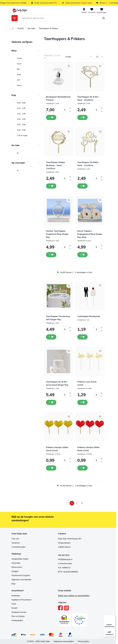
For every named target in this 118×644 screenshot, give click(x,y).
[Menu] (114, 617)
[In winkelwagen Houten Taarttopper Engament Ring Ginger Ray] (51, 255)
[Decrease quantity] (70, 111)
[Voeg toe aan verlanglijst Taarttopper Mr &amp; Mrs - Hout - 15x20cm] (100, 66)
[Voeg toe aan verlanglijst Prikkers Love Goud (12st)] (100, 351)
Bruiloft (21, 28)
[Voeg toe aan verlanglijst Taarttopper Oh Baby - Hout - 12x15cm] (100, 132)
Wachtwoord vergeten (21, 575)
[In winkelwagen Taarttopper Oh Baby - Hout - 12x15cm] (82, 186)
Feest (14, 604)
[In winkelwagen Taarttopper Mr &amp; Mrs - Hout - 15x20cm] (82, 117)
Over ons (15, 539)
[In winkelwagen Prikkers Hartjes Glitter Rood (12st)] (82, 468)
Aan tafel (31, 28)
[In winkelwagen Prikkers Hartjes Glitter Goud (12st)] (51, 468)
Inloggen (15, 571)
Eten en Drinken (18, 616)
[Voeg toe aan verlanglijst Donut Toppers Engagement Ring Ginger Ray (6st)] (100, 200)
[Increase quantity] (70, 108)
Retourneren (17, 567)
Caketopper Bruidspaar (89, 316)
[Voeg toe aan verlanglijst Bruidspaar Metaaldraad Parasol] (69, 66)
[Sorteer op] (79, 57)
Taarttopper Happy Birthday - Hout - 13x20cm (56, 165)
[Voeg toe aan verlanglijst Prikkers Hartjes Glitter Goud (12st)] (69, 417)
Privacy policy (83, 641)
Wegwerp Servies (19, 612)
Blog (13, 584)
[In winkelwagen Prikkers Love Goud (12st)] (82, 402)
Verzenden (16, 563)
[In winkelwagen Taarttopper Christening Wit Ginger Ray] (51, 337)
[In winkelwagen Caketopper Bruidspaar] (82, 337)
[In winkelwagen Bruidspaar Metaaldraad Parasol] (51, 117)
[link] (67, 503)
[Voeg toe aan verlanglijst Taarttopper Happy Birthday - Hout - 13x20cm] (69, 132)
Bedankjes (16, 596)
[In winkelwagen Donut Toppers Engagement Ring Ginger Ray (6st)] (82, 255)
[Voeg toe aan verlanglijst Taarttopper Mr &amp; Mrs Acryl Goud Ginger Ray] (69, 351)
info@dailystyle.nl (65, 559)
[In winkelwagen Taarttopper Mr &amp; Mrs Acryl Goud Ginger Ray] (51, 402)
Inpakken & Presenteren (21, 600)
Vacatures (16, 543)
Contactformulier (18, 547)
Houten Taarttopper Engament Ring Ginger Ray (57, 234)
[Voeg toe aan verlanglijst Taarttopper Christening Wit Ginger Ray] (69, 286)
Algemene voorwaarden (21, 580)
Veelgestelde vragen (20, 559)
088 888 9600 (64, 555)
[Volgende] (82, 503)
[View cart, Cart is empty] (102, 10)
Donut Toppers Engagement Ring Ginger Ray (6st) (90, 234)
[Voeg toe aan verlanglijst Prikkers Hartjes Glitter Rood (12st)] (100, 417)
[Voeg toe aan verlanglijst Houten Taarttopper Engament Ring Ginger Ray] (69, 200)
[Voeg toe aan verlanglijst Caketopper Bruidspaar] (100, 286)
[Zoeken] (104, 18)
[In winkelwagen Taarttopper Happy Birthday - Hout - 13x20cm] (51, 186)
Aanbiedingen (17, 620)
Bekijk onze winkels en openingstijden (74, 596)
